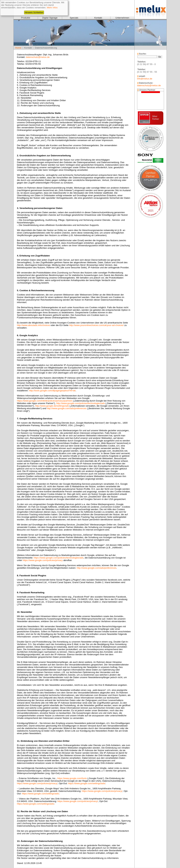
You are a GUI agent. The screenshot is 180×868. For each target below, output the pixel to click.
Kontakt (98, 18)
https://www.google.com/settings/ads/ (87, 783)
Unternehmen (122, 18)
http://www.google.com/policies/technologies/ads (80, 403)
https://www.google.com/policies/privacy (43, 560)
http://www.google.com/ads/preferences (67, 408)
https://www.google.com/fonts (72, 778)
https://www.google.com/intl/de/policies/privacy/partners (45, 401)
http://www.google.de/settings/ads (52, 406)
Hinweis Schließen (34, 12)
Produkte (26, 18)
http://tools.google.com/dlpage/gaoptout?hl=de (52, 391)
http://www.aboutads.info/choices (34, 325)
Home (18, 48)
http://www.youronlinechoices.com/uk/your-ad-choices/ (96, 325)
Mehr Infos (52, 8)
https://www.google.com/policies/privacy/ (37, 783)
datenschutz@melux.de (38, 57)
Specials (74, 18)
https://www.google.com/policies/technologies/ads (59, 558)
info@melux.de (145, 79)
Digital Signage (50, 18)
